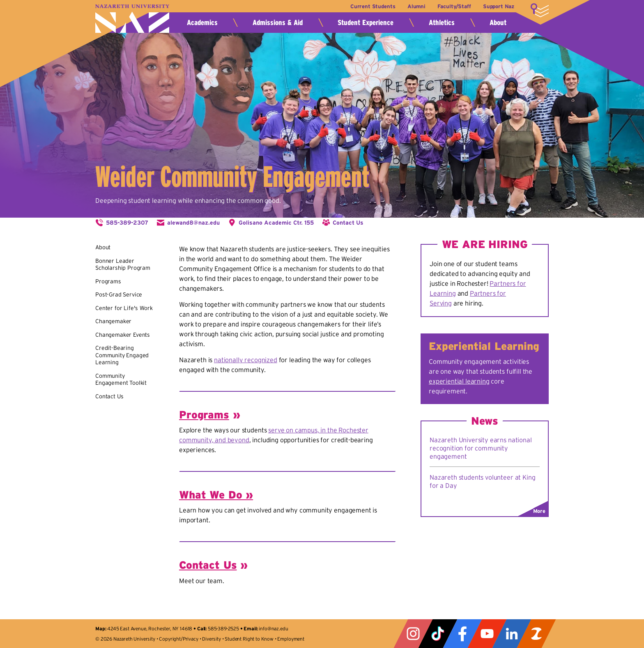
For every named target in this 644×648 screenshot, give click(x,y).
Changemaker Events (123, 335)
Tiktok (438, 634)
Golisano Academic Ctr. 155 (276, 223)
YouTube (487, 634)
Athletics (442, 23)
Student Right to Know (249, 639)
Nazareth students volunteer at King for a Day (482, 481)
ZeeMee (536, 634)
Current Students (373, 6)
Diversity (212, 639)
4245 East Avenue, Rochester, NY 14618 (150, 628)
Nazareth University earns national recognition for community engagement (481, 448)
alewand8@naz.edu (193, 223)
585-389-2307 (127, 223)
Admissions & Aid (278, 23)
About (498, 23)
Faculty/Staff (454, 6)
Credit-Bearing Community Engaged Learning (122, 355)
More (540, 10)
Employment (291, 639)
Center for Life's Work (124, 308)
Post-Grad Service (119, 294)
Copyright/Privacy (178, 639)
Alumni (416, 6)
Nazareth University (132, 19)
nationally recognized (246, 360)
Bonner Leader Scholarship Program (123, 264)
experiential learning (459, 381)
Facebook (462, 634)
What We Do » (216, 495)
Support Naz (499, 6)
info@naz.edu (273, 628)
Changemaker (113, 321)
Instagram (413, 634)
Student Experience (366, 23)
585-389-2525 (223, 628)
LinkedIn (512, 634)
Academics (202, 23)
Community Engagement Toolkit (121, 379)
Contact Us (348, 223)
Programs (108, 281)
